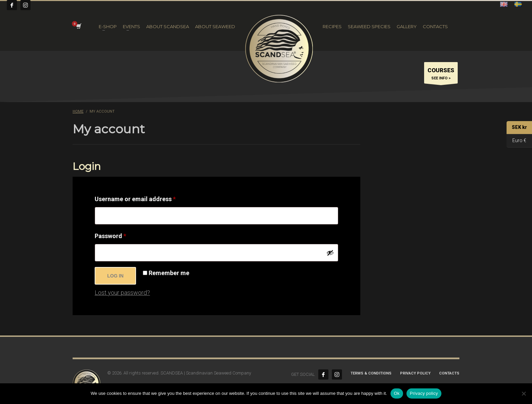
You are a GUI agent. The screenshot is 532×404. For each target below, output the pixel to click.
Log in (115, 276)
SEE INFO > (441, 74)
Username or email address (148, 198)
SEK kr (517, 128)
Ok (397, 393)
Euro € (516, 141)
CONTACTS (449, 373)
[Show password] (330, 253)
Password (123, 235)
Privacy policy (424, 393)
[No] (524, 393)
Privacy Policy (415, 373)
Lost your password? (122, 293)
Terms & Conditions (371, 373)
